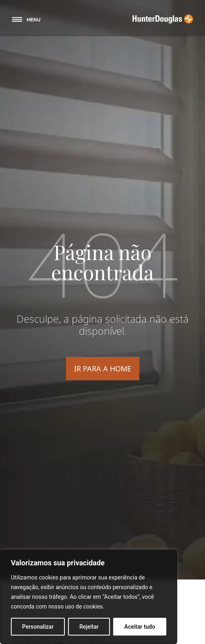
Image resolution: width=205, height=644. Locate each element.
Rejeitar (89, 627)
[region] (89, 597)
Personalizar (38, 627)
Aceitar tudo (140, 627)
